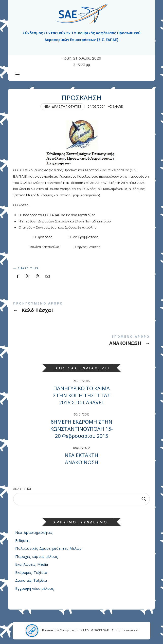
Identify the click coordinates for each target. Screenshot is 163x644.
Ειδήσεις (23, 540)
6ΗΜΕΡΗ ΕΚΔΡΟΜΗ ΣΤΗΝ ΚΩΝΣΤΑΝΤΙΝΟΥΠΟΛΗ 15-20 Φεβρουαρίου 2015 (81, 429)
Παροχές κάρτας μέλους (37, 556)
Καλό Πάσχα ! (81, 308)
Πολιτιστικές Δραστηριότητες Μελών (48, 548)
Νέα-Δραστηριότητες (63, 107)
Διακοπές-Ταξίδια (31, 580)
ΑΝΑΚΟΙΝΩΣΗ (81, 341)
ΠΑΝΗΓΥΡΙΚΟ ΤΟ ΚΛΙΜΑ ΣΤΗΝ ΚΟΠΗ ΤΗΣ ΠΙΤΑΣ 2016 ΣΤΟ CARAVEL (82, 395)
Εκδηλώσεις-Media (32, 564)
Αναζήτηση (23, 489)
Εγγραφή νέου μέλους (35, 588)
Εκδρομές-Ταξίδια (31, 572)
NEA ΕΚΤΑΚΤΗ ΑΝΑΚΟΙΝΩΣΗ (81, 459)
